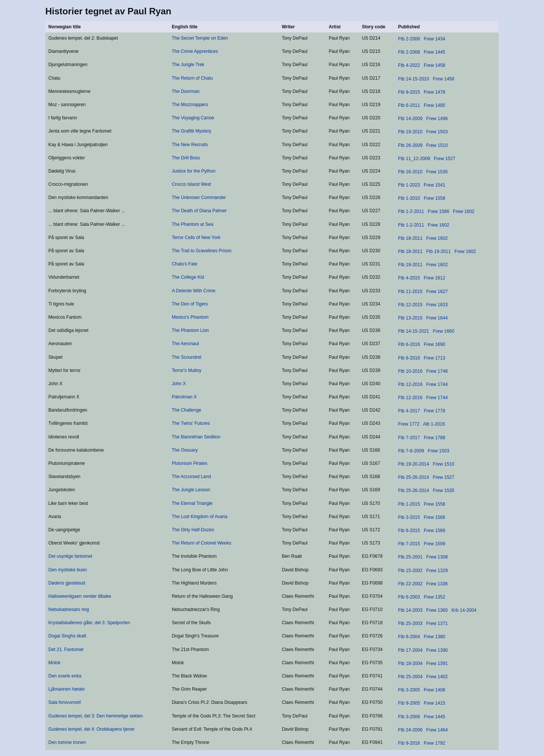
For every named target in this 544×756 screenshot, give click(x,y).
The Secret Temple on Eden (200, 38)
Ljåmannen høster (67, 689)
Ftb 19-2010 (410, 132)
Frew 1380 (435, 637)
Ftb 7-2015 (409, 544)
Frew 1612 (435, 278)
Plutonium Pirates (190, 463)
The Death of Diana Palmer (199, 211)
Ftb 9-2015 (409, 92)
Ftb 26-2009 (410, 145)
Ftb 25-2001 (410, 557)
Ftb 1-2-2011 (411, 211)
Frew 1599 (435, 544)
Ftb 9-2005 (409, 703)
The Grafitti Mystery (192, 131)
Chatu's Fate (185, 264)
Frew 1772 (409, 424)
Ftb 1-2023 (409, 185)
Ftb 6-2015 (409, 531)
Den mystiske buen (68, 570)
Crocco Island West (192, 184)
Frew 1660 (444, 331)
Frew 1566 (438, 211)
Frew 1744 (437, 384)
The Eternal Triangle (192, 503)
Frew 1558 (435, 198)
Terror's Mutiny (187, 370)
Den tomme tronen (67, 742)
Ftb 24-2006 (410, 730)
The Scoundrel (187, 357)
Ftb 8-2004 (409, 637)
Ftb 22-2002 (410, 584)
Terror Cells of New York (196, 238)
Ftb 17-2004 (410, 650)
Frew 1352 (435, 597)
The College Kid (188, 277)
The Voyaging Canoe (193, 118)
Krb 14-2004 (464, 610)
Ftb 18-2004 (410, 663)
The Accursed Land (191, 477)
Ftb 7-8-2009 (411, 451)
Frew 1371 (437, 623)
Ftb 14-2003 (410, 610)
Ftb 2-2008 (409, 52)
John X (179, 384)
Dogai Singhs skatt (67, 636)
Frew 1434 (435, 39)
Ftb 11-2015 (410, 292)
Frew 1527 (444, 159)
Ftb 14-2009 (410, 119)
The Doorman (186, 91)
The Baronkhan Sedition (196, 437)
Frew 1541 (435, 185)
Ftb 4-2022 (409, 65)
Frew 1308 (437, 557)
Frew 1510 (437, 145)
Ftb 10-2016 (410, 371)
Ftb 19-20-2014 (414, 464)
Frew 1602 (464, 211)
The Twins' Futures (191, 423)
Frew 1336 (437, 584)
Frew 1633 (437, 305)
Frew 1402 (437, 677)
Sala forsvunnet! (65, 702)
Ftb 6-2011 (409, 105)
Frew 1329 (437, 571)
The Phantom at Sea (193, 224)
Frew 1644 (437, 318)
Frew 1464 (437, 730)
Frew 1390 (437, 650)
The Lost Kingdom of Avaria (200, 517)
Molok (54, 663)
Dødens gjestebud (67, 583)
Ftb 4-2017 (409, 411)
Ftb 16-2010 (410, 172)
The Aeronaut (185, 344)
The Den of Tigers (190, 304)
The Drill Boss (186, 158)
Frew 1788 (435, 438)
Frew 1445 (435, 52)
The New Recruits (190, 145)
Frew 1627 (437, 292)
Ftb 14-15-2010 (414, 79)
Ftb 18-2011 (410, 238)
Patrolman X (184, 397)
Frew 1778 (435, 411)
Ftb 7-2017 (409, 438)
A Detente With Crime (194, 291)
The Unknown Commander (199, 197)
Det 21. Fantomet (66, 650)
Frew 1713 (435, 358)
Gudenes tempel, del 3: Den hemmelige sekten (96, 716)
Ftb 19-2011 (438, 251)
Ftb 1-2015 (409, 504)
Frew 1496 (437, 119)
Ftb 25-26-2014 (414, 477)
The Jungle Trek (188, 65)
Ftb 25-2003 (410, 623)
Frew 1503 (437, 132)
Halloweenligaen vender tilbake (80, 596)
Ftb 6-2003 (409, 597)
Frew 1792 (435, 743)
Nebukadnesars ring (69, 609)
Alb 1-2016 (434, 424)
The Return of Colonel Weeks (202, 543)
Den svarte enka (65, 676)
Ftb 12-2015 (410, 305)
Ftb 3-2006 (409, 717)
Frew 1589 (435, 531)
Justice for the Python (194, 171)
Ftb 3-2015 (409, 517)
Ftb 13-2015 (410, 318)
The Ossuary (185, 450)
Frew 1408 (435, 690)
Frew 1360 (437, 610)
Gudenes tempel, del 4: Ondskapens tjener (91, 729)
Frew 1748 (437, 371)
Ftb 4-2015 (409, 278)
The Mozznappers (190, 105)
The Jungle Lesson (191, 490)
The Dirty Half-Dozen (193, 530)
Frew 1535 (437, 172)
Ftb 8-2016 (409, 358)
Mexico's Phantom (190, 317)
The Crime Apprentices (195, 51)
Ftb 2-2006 (409, 39)
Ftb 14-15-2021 (414, 331)
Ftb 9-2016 (409, 743)
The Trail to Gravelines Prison (202, 251)
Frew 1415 (435, 703)
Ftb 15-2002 (410, 571)
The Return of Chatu (192, 78)
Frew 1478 (435, 92)
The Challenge (187, 410)
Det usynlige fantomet (70, 556)
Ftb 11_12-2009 (414, 159)
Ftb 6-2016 (409, 344)
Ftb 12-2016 (410, 384)
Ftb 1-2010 (409, 198)
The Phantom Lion (190, 330)
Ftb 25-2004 (410, 677)
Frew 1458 (435, 65)
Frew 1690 (435, 344)
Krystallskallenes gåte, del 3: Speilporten (89, 623)
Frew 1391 (437, 663)
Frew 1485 (435, 105)
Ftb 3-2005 (409, 690)
